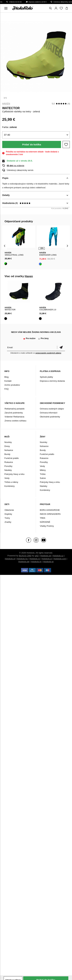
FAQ (7, 389)
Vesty (7, 478)
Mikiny (43, 470)
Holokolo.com (60, 559)
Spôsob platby (46, 377)
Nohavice (9, 450)
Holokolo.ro (35, 559)
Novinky (8, 442)
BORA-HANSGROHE (50, 510)
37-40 (7, 135)
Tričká (43, 474)
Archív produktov (12, 385)
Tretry (7, 518)
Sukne (43, 478)
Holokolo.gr (48, 562)
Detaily (6, 195)
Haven (6, 104)
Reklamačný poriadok (15, 409)
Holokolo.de (24, 562)
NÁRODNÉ (45, 522)
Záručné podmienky (14, 413)
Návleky (8, 470)
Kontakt (8, 381)
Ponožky (8, 466)
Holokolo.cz (58, 556)
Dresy (7, 446)
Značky (8, 522)
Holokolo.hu (22, 559)
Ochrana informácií (49, 413)
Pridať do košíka (32, 144)
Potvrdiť (61, 347)
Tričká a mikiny (11, 482)
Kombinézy (10, 486)
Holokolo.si (47, 559)
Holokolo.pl (10, 559)
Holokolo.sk (46, 556)
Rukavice (9, 462)
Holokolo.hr (36, 562)
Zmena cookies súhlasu (16, 421)
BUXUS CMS (25, 556)
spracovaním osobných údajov (48, 353)
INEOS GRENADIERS (50, 514)
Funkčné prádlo (12, 458)
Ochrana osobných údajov (52, 409)
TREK (43, 518)
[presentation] (5, 246)
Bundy (7, 454)
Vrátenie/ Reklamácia (14, 417)
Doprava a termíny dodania (52, 381)
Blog (7, 377)
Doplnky (8, 514)
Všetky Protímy (47, 526)
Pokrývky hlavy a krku (15, 474)
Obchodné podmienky (50, 417)
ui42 (37, 556)
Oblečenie (9, 510)
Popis (5, 178)
